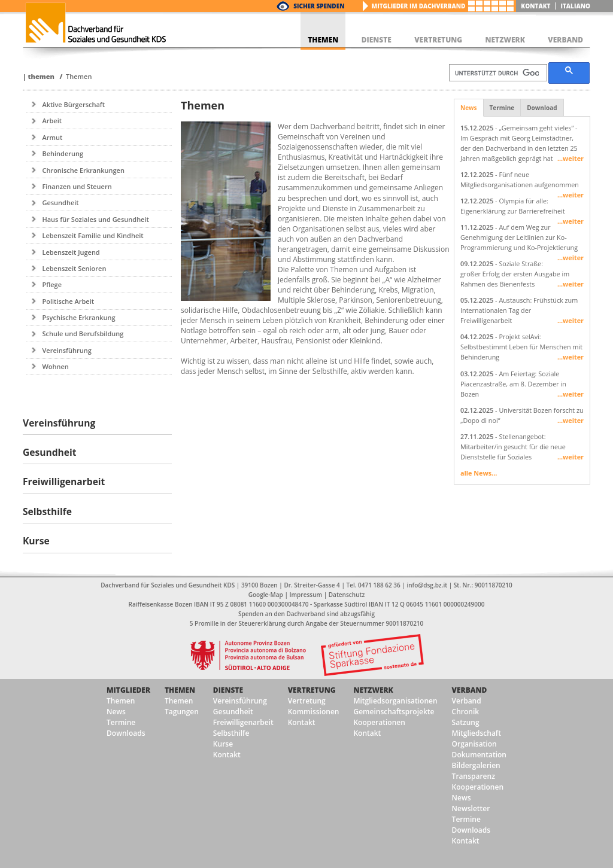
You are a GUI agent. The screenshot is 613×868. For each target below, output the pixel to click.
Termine (502, 108)
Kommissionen (314, 712)
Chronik (466, 712)
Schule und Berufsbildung (83, 334)
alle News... (479, 473)
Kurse (223, 744)
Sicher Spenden (319, 6)
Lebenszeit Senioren (74, 268)
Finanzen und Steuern (77, 186)
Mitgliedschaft (477, 733)
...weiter (570, 158)
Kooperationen (379, 722)
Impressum (306, 595)
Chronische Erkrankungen (83, 170)
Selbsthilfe (231, 733)
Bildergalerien (476, 765)
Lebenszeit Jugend (71, 252)
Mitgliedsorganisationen (395, 701)
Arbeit (52, 121)
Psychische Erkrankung (78, 317)
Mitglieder (128, 690)
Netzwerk (373, 690)
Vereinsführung (66, 350)
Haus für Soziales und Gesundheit (95, 219)
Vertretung (312, 690)
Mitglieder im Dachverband (419, 6)
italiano (575, 6)
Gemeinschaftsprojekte (394, 712)
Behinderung (63, 153)
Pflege (52, 284)
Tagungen (182, 712)
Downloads (126, 733)
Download (542, 108)
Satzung (466, 722)
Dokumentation (479, 755)
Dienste (228, 690)
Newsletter (471, 808)
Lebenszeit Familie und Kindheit (92, 235)
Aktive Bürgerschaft (73, 104)
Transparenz (474, 776)
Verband (470, 690)
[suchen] (497, 73)
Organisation (474, 744)
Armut (52, 137)
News (469, 108)
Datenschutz (347, 595)
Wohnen (55, 366)
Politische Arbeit (68, 301)
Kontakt (535, 6)
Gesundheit (60, 202)
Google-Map (266, 595)
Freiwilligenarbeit (243, 722)
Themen (41, 76)
